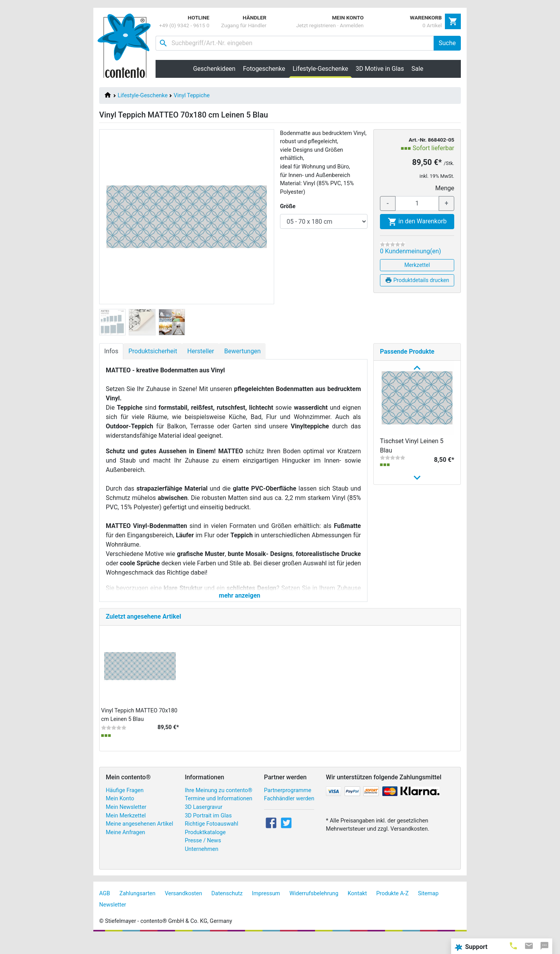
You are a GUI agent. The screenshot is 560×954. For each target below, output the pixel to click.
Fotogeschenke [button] (264, 69)
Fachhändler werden (289, 815)
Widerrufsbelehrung (314, 909)
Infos (111, 351)
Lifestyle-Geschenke (143, 96)
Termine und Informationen (219, 815)
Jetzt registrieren (316, 25)
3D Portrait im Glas (208, 832)
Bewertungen (242, 351)
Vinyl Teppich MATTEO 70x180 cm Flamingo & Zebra (412, 574)
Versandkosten (184, 909)
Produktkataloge (205, 848)
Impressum (266, 909)
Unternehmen (201, 865)
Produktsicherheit (153, 351)
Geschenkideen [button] (214, 69)
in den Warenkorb (417, 222)
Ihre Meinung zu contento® (219, 806)
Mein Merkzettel (126, 832)
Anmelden (352, 25)
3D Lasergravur (204, 823)
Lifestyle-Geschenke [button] (322, 68)
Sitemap (428, 909)
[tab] (513, 945)
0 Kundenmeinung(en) (410, 251)
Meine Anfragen (125, 848)
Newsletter (113, 921)
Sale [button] (417, 69)
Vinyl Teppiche (192, 96)
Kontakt (357, 909)
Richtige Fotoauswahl (211, 840)
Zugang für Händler (244, 25)
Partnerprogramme (288, 806)
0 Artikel (432, 25)
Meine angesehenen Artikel (139, 840)
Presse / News (203, 857)
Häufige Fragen (125, 806)
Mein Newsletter (126, 823)
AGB (105, 909)
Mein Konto (120, 815)
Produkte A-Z (393, 909)
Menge (445, 188)
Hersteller (200, 351)
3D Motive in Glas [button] (380, 69)
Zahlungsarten (137, 909)
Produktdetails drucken (417, 280)
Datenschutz (227, 909)
